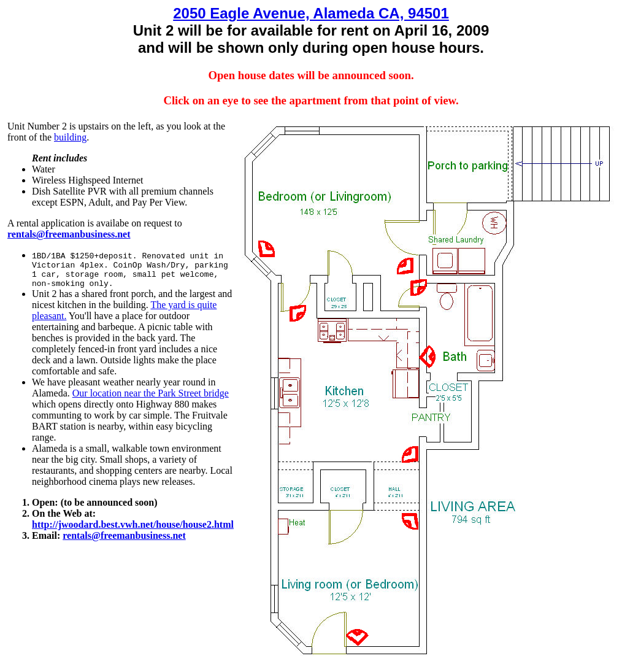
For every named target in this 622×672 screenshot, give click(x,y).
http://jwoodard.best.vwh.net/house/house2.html (133, 524)
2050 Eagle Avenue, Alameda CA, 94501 (311, 13)
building (70, 137)
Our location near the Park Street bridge (151, 393)
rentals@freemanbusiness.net (124, 535)
